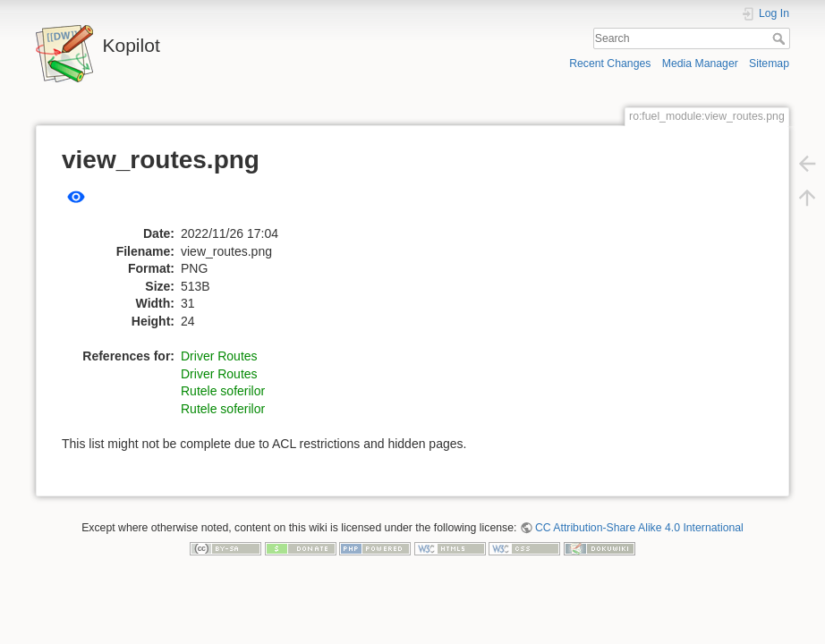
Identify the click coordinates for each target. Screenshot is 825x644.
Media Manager (700, 64)
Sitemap (769, 64)
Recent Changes (610, 64)
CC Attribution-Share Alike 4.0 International (639, 528)
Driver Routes (219, 356)
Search (781, 38)
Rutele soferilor (223, 391)
